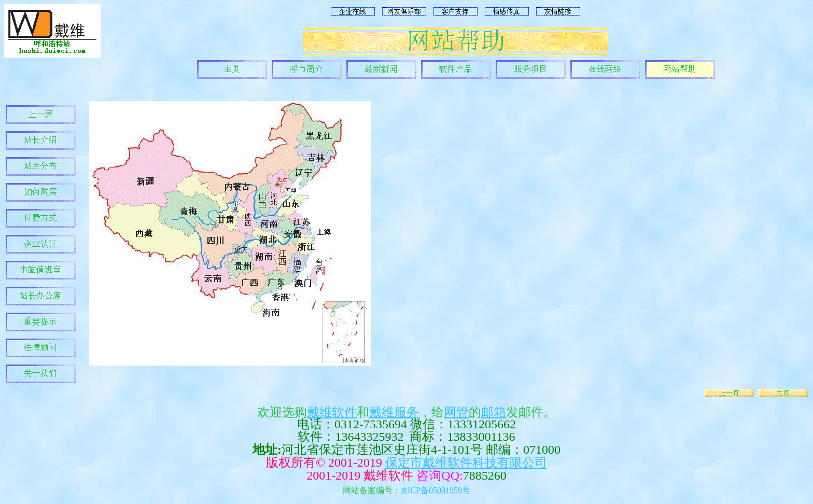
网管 (456, 412)
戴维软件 (332, 412)
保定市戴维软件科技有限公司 (466, 463)
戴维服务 (394, 412)
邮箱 (494, 412)
